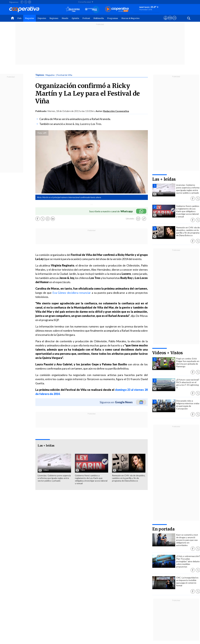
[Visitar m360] (170, 21)
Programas (113, 18)
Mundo (65, 18)
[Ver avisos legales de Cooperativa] (166, 21)
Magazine (30, 18)
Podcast (86, 18)
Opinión (75, 18)
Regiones (54, 18)
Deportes (42, 18)
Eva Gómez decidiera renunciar (72, 293)
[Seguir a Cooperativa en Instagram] (30, 2)
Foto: (40, 133)
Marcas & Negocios (130, 18)
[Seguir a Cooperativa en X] (26, 2)
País (19, 18)
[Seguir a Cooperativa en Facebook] (22, 2)
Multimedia (99, 18)
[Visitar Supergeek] (174, 21)
